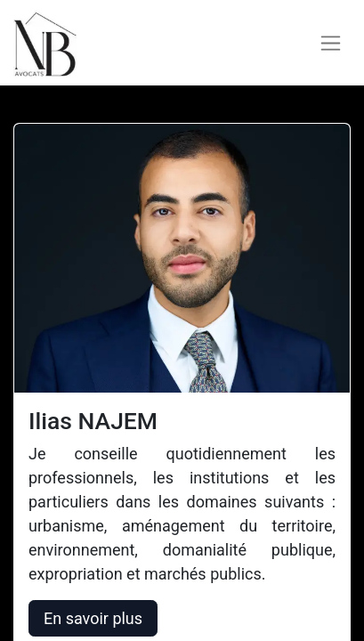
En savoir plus (93, 618)
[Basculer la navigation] (331, 43)
